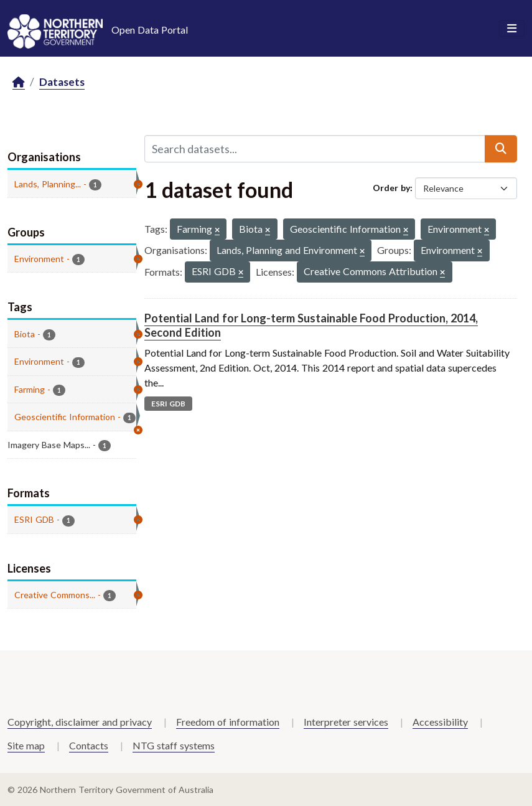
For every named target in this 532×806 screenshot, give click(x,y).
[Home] (19, 82)
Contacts (89, 745)
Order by (391, 188)
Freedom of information (228, 722)
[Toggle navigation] (512, 29)
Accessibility (440, 722)
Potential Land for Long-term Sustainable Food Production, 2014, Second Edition (311, 325)
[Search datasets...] (315, 149)
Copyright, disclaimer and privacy (80, 722)
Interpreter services (346, 722)
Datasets (62, 82)
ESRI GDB (168, 404)
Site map (26, 745)
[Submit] (501, 149)
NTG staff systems (174, 745)
